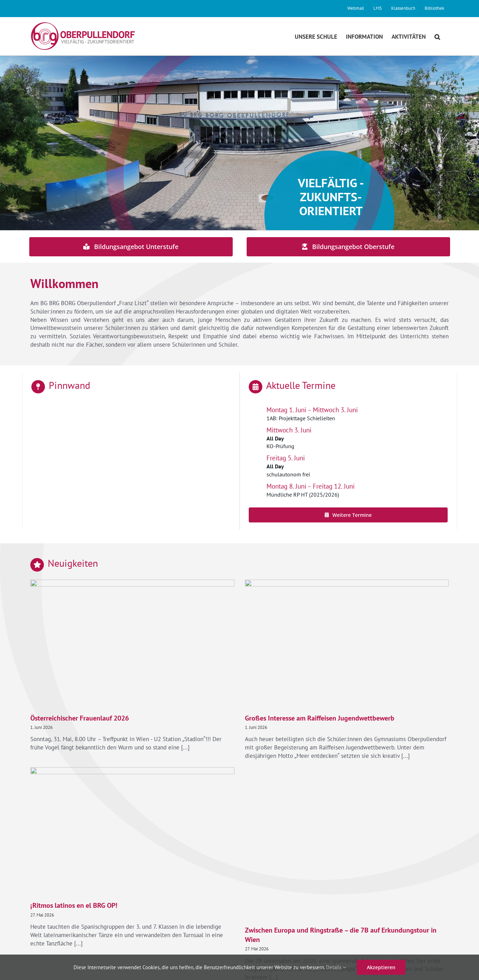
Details (336, 967)
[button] (437, 36)
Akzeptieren (381, 967)
